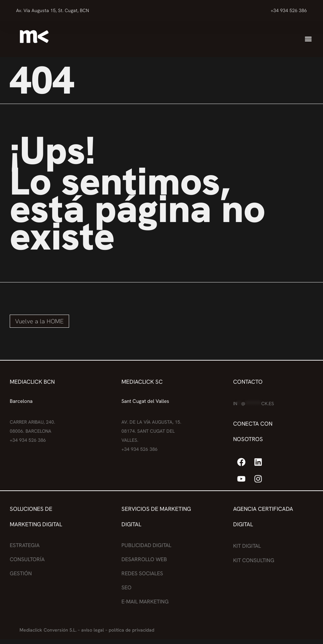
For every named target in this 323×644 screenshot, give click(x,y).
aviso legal (93, 630)
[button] (308, 39)
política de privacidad (131, 630)
